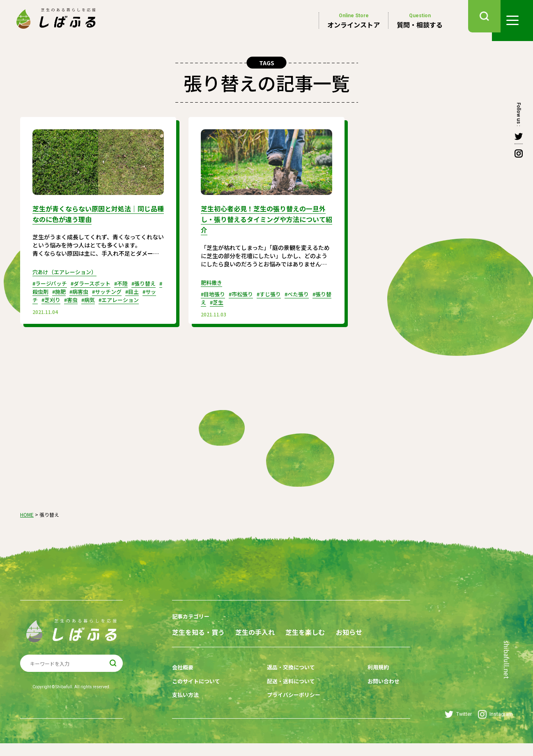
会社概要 (184, 684)
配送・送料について (286, 696)
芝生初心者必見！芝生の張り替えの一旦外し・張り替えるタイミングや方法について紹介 (264, 218)
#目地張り (214, 291)
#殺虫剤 (52, 290)
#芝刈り (77, 298)
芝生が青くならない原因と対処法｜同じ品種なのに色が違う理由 (95, 213)
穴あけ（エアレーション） (67, 270)
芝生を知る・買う (198, 635)
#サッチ (52, 298)
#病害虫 (96, 290)
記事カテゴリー (192, 620)
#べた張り (305, 291)
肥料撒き (212, 280)
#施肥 (74, 290)
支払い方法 (186, 709)
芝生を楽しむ (329, 635)
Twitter (458, 727)
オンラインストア (354, 21)
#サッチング (126, 290)
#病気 (118, 298)
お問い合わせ (370, 696)
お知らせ (185, 650)
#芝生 (229, 300)
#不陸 (129, 282)
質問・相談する (420, 21)
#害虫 (99, 298)
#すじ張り (275, 291)
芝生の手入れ (267, 635)
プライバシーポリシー (289, 709)
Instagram (495, 727)
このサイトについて (198, 696)
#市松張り (245, 291)
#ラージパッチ (51, 282)
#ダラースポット (96, 282)
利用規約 (365, 684)
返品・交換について (286, 684)
